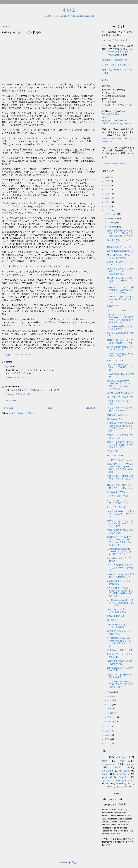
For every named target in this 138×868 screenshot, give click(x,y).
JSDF (108, 783)
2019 (107, 181)
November (112, 218)
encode (119, 783)
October (111, 223)
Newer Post (8, 408)
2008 (107, 739)
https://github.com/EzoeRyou (114, 120)
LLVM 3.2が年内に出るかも (120, 393)
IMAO (118, 767)
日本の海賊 (112, 306)
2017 (107, 190)
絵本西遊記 (112, 620)
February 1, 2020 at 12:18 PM (18, 394)
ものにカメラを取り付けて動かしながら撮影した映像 (120, 367)
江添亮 (108, 86)
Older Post (90, 408)
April (110, 709)
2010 (107, 731)
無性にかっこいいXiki (118, 415)
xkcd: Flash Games (115, 455)
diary (122, 757)
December (112, 214)
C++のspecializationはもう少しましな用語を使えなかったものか (120, 602)
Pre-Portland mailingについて (120, 251)
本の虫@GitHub (75, 16)
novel (111, 786)
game (104, 777)
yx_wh (8, 367)
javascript (120, 780)
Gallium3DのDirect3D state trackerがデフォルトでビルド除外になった (120, 551)
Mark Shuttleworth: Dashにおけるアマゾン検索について (120, 281)
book (104, 774)
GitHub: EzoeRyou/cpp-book (114, 60)
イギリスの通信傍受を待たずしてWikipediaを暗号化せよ (120, 568)
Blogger (74, 862)
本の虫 (69, 10)
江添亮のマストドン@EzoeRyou (117, 123)
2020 (107, 177)
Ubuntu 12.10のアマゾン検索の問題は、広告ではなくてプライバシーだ (120, 290)
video (125, 771)
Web (122, 761)
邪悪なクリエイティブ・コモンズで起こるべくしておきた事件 (120, 523)
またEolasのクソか (116, 419)
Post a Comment (13, 401)
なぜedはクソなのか (117, 492)
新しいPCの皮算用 (116, 507)
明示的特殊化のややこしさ (120, 460)
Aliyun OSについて (116, 360)
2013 (107, 206)
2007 (107, 743)
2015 (107, 198)
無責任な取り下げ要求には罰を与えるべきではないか (120, 478)
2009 (107, 735)
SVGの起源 (112, 451)
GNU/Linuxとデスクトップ (120, 650)
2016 (107, 194)
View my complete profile (113, 164)
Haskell (126, 787)
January (111, 721)
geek (119, 786)
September (112, 227)
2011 (107, 727)
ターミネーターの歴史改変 (120, 397)
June (110, 700)
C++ (105, 757)
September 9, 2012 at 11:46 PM (19, 377)
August (111, 692)
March (111, 713)
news (104, 761)
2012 (107, 211)
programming (109, 764)
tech (132, 780)
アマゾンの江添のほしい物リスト (118, 40)
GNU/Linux (25, 354)
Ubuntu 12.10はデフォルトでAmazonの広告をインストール (120, 299)
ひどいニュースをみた (118, 310)
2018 (107, 185)
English (123, 777)
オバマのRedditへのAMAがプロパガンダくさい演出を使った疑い (120, 684)
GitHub (63, 16)
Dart (103, 786)
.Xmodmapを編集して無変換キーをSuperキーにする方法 (120, 514)
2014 (107, 202)
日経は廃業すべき (116, 616)
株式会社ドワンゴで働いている (117, 105)
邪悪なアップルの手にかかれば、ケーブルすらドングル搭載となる (120, 271)
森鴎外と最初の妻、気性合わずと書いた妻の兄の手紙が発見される (120, 444)
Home (49, 408)
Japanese (105, 780)
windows (121, 774)
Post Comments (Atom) (24, 413)
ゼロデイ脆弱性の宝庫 (118, 496)
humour (130, 764)
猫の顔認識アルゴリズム (119, 247)
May (110, 704)
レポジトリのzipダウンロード (116, 65)
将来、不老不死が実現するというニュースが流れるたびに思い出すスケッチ (120, 233)
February (112, 717)
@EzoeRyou (89, 16)
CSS (128, 784)
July (110, 696)
